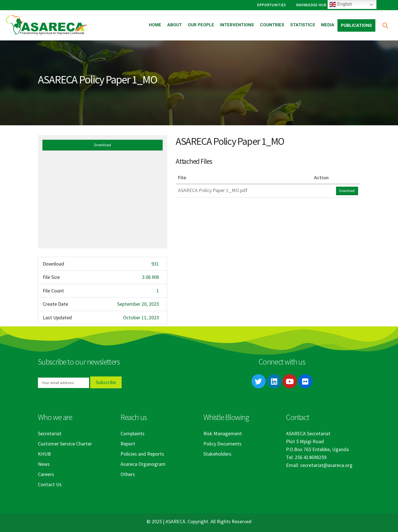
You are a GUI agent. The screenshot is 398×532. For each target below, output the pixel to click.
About (175, 25)
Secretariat (50, 433)
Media (328, 25)
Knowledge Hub (311, 5)
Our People (201, 25)
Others (128, 474)
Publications (356, 25)
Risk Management (223, 433)
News (44, 464)
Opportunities (271, 5)
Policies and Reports (142, 454)
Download (103, 145)
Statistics (303, 25)
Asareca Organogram (143, 464)
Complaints (133, 433)
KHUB (44, 454)
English (341, 5)
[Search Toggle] (385, 25)
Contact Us (50, 484)
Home (155, 25)
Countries (272, 25)
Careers (46, 474)
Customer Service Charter (65, 444)
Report (128, 444)
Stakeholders (217, 454)
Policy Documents (222, 444)
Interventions (237, 25)
